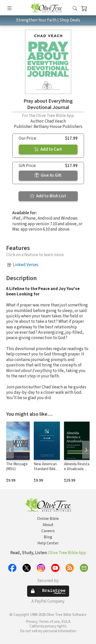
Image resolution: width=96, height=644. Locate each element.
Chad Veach (55, 121)
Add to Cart (48, 149)
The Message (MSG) (17, 467)
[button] (75, 9)
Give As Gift (48, 175)
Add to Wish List (48, 196)
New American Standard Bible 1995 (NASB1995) (46, 471)
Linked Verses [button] (26, 265)
